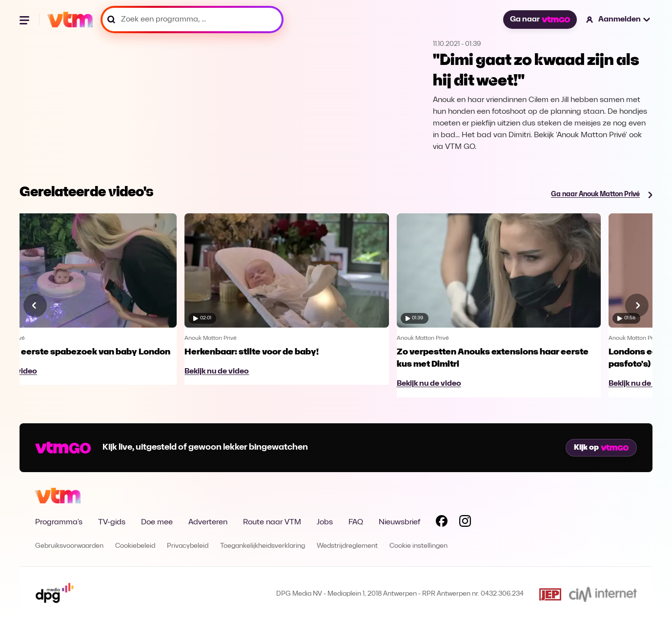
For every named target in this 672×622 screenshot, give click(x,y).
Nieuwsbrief (399, 522)
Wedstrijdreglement (347, 546)
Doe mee (157, 522)
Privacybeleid (188, 546)
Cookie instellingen (418, 546)
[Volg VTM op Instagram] (465, 523)
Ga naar (540, 20)
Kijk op (601, 448)
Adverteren (208, 522)
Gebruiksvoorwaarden (69, 546)
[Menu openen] (25, 20)
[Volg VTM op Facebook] (442, 523)
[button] (619, 20)
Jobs (325, 522)
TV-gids (112, 522)
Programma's (59, 522)
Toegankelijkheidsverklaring (263, 546)
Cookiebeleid (135, 546)
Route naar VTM (272, 522)
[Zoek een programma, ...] (192, 20)
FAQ (356, 522)
